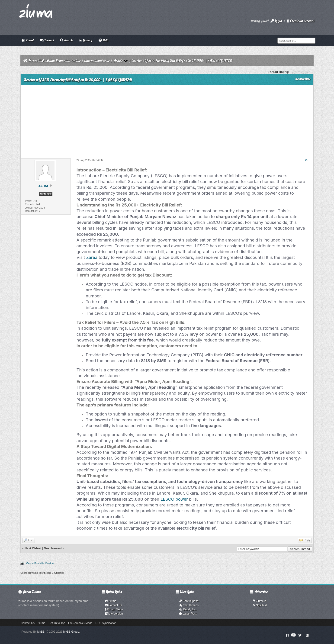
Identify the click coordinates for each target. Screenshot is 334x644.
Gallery (85, 40)
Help (103, 40)
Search (66, 40)
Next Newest (53, 548)
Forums (47, 40)
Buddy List (188, 609)
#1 (306, 160)
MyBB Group (71, 632)
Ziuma (111, 601)
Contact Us (114, 605)
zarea (43, 185)
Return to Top (57, 623)
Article (118, 61)
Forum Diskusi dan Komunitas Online (54, 61)
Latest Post (188, 614)
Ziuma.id (260, 601)
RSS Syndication (106, 623)
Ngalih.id (260, 605)
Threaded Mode (303, 79)
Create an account (301, 21)
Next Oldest (33, 548)
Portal (27, 40)
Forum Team (114, 609)
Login (276, 21)
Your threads (189, 605)
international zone (97, 61)
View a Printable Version (40, 563)
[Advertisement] (167, 120)
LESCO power (174, 499)
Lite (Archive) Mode (80, 623)
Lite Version (114, 614)
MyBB (41, 632)
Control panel (189, 601)
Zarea (92, 257)
